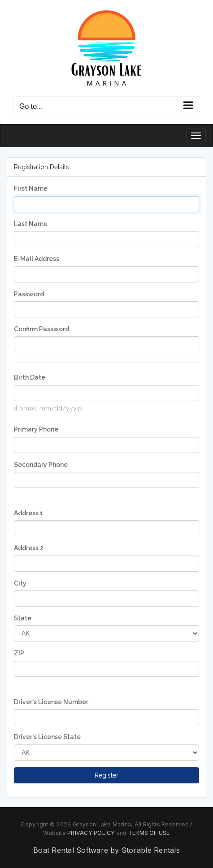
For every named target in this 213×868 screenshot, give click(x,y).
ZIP (19, 653)
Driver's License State (47, 737)
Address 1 (28, 513)
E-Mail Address (37, 259)
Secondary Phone (41, 465)
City (20, 583)
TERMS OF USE (149, 833)
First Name (31, 188)
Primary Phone (36, 429)
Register (106, 775)
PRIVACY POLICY (91, 833)
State (23, 618)
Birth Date (30, 377)
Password (29, 294)
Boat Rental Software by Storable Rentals (106, 850)
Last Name (31, 224)
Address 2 (29, 548)
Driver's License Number (51, 702)
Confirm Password (41, 329)
